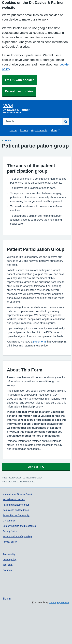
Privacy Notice (10, 531)
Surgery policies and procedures (19, 526)
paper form (39, 342)
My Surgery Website (59, 602)
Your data (8, 565)
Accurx (24, 130)
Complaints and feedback (16, 510)
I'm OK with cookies (20, 80)
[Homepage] (35, 107)
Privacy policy (10, 542)
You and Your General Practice (18, 494)
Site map (7, 570)
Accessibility (9, 554)
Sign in (7, 599)
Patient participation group (16, 505)
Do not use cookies (19, 91)
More (55, 130)
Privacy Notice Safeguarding (17, 537)
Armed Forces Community (16, 515)
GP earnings (9, 521)
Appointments (39, 130)
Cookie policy (9, 559)
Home (13, 130)
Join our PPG (36, 467)
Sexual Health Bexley (14, 499)
